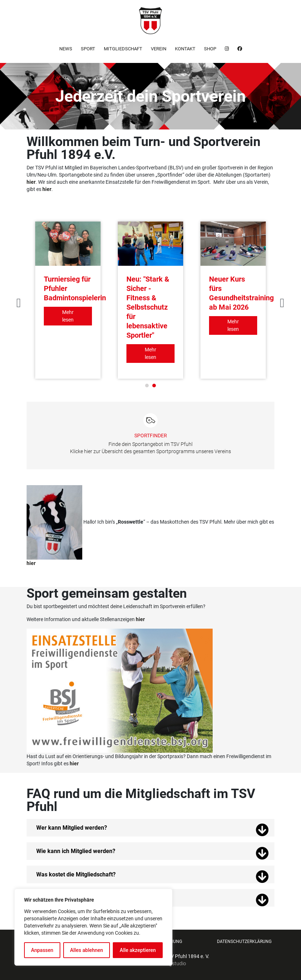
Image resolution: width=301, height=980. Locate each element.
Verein (159, 49)
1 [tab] (147, 386)
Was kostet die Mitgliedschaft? (76, 874)
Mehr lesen (68, 316)
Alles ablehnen (87, 950)
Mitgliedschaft (123, 49)
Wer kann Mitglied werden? (72, 828)
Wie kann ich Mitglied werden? (76, 851)
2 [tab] (154, 386)
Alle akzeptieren (138, 950)
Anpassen (42, 950)
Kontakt (185, 49)
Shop (210, 49)
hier (47, 189)
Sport (88, 49)
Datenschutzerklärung (244, 942)
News (66, 49)
